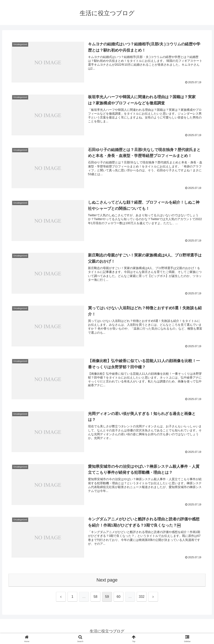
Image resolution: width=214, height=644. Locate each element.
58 (95, 597)
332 (142, 597)
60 (119, 597)
